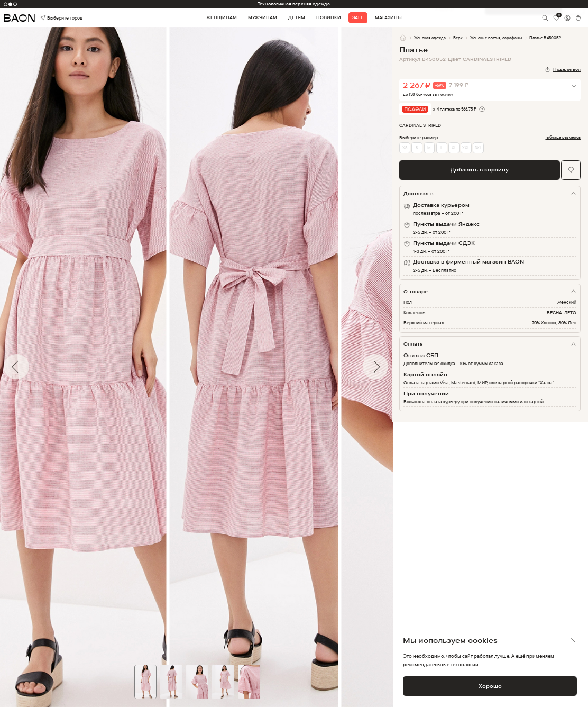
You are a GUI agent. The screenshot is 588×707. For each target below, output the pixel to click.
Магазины (388, 17)
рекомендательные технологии (441, 664)
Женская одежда (430, 38)
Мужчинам (263, 17)
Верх (458, 38)
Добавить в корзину (480, 170)
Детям (297, 17)
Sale (358, 17)
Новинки (329, 17)
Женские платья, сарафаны (496, 38)
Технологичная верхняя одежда (294, 4)
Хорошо (490, 686)
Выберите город (52, 18)
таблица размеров (563, 137)
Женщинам (222, 17)
